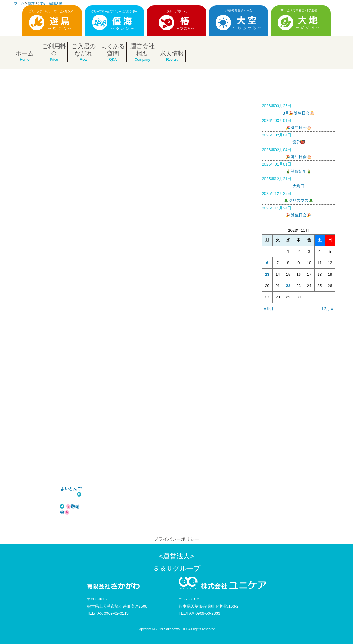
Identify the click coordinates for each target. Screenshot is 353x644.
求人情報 (172, 53)
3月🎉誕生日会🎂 (299, 109)
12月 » (327, 309)
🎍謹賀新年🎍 (299, 167)
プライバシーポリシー (176, 539)
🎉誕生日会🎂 (299, 123)
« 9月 (269, 309)
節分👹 (299, 138)
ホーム (25, 53)
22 (288, 286)
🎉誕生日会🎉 (299, 211)
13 (267, 274)
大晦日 (299, 182)
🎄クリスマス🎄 (299, 196)
